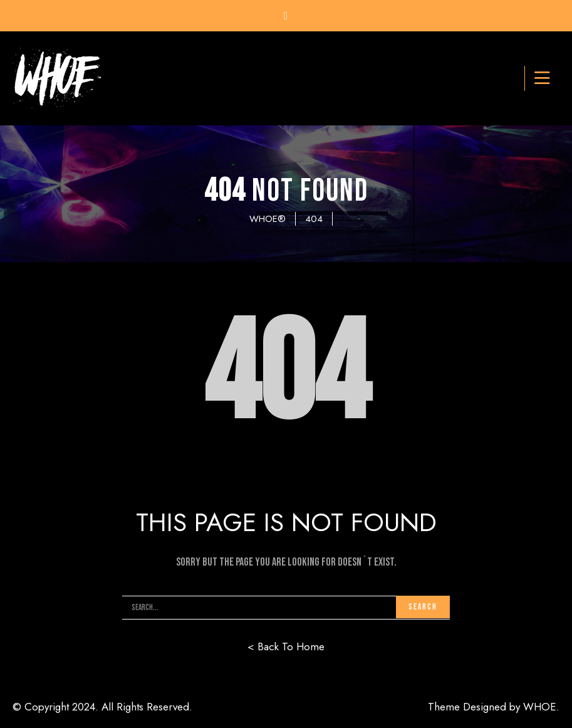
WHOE (540, 707)
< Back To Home (286, 646)
